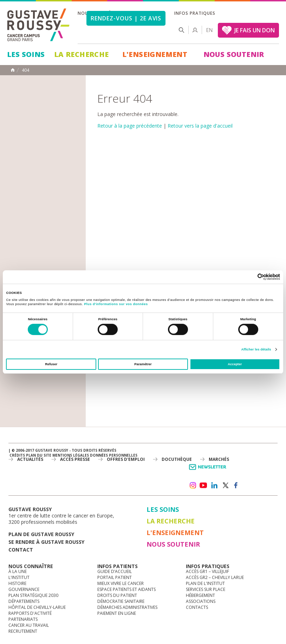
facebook (236, 485)
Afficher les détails (256, 349)
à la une (18, 571)
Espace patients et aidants (126, 589)
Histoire (17, 583)
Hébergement (200, 595)
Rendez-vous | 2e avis (126, 18)
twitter (225, 485)
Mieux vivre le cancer (121, 583)
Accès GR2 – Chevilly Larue (215, 577)
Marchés (219, 459)
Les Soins (26, 54)
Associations (201, 601)
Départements (24, 601)
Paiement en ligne (117, 613)
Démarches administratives (127, 607)
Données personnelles (114, 455)
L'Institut (19, 577)
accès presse (75, 459)
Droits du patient (117, 595)
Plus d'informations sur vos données (116, 304)
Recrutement (23, 631)
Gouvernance (24, 589)
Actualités (30, 459)
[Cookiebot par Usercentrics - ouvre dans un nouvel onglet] (249, 277)
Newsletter (209, 471)
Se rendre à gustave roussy (46, 542)
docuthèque (177, 459)
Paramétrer (143, 364)
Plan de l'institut (205, 583)
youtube (203, 485)
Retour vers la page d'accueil (200, 126)
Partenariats (23, 619)
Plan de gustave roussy (41, 534)
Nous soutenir (234, 54)
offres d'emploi (126, 459)
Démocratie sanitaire (121, 601)
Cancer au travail (29, 625)
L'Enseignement (155, 54)
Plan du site (39, 455)
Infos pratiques (195, 13)
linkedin (214, 485)
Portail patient (115, 577)
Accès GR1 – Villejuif (207, 571)
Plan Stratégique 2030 (33, 595)
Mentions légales (71, 455)
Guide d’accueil (115, 571)
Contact (21, 550)
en (209, 30)
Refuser (51, 364)
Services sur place (206, 589)
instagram (193, 485)
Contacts (197, 607)
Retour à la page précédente (130, 126)
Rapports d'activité (30, 613)
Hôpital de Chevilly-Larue (37, 607)
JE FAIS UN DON (255, 30)
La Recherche (82, 54)
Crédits (17, 455)
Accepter (235, 364)
